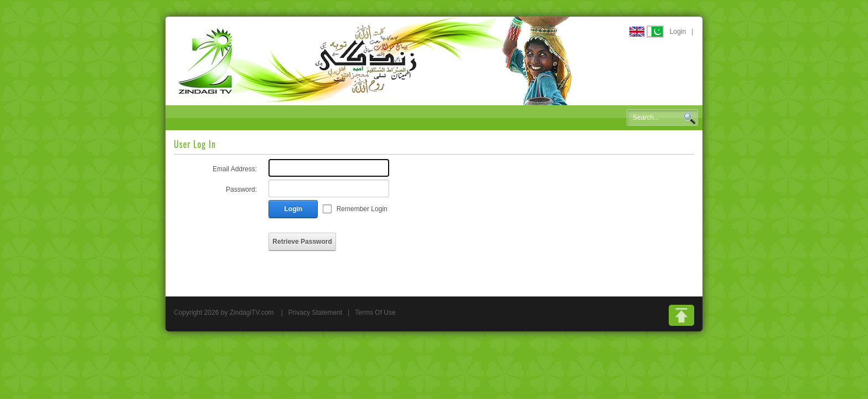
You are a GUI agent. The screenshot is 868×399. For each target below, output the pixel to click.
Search (689, 118)
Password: (241, 190)
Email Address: (235, 169)
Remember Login (362, 209)
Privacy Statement (315, 313)
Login (678, 32)
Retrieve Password (302, 242)
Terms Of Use (375, 313)
